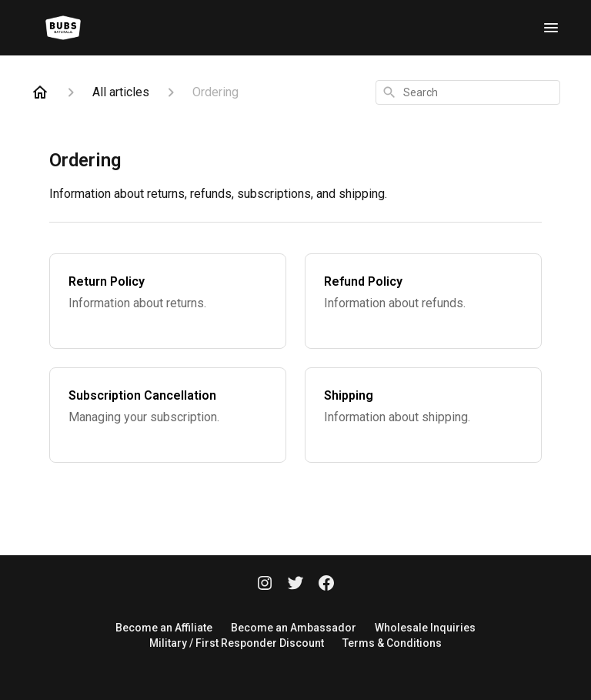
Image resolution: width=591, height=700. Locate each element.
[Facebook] (326, 584)
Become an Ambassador (294, 628)
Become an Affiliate (164, 628)
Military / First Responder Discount (237, 643)
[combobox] (468, 92)
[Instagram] (265, 584)
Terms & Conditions (392, 643)
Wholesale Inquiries (425, 628)
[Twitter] (295, 584)
